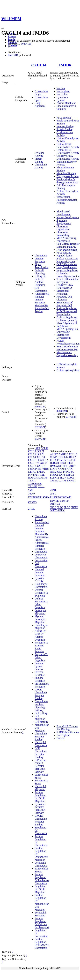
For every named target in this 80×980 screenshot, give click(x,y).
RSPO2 (70, 475)
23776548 (71, 417)
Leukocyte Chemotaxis (41, 556)
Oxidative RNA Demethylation (65, 286)
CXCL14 (39, 65)
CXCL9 (41, 466)
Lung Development (67, 267)
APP (38, 448)
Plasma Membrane (66, 103)
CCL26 (32, 454)
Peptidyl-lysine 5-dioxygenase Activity (68, 181)
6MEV (61, 510)
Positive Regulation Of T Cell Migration (40, 797)
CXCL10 (40, 457)
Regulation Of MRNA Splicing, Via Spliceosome (67, 329)
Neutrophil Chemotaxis (41, 744)
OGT (60, 472)
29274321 (40, 427)
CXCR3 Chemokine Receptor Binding (41, 820)
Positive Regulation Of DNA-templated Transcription (67, 311)
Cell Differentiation (67, 264)
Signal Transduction (42, 266)
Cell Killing (41, 713)
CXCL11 (33, 460)
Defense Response (40, 673)
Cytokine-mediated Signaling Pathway (40, 808)
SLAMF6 (42, 478)
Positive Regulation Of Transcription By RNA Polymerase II (67, 320)
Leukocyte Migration (40, 612)
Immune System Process (39, 666)
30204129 (26, 44)
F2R (30, 469)
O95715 (32, 502)
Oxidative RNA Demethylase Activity (68, 157)
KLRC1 (32, 472)
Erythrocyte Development (64, 336)
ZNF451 (71, 481)
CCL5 (31, 457)
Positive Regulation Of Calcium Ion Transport (42, 923)
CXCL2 (43, 463)
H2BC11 (55, 463)
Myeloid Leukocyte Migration (40, 619)
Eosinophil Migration (40, 914)
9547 (31, 490)
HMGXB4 (56, 466)
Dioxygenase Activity (68, 176)
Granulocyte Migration (41, 626)
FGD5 (53, 460)
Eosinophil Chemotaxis (41, 864)
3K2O (53, 507)
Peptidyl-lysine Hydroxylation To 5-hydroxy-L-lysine (67, 258)
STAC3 (70, 478)
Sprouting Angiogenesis (64, 222)
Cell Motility (41, 722)
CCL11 (45, 448)
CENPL (54, 457)
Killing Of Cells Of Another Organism (40, 281)
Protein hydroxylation (68, 370)
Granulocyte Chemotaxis (41, 585)
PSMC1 (54, 475)
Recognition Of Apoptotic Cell (65, 304)
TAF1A (54, 481)
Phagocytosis (63, 241)
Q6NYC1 (55, 504)
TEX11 (32, 481)
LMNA (41, 472)
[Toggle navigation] (3, 29)
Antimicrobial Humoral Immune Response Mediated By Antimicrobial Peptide (42, 303)
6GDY (53, 510)
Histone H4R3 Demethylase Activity (68, 151)
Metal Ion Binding (66, 173)
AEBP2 (54, 454)
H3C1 (63, 463)
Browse (12, 36)
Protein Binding (39, 160)
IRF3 (64, 466)
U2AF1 (62, 481)
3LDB (67, 507)
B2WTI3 (55, 501)
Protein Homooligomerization (68, 342)
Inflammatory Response (42, 685)
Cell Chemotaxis (41, 289)
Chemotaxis (41, 256)
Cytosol (61, 100)
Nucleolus (62, 94)
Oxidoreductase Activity (65, 134)
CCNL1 (73, 454)
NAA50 (62, 469)
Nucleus (61, 88)
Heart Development (67, 250)
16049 (31, 494)
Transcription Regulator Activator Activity (67, 200)
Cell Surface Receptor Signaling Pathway (68, 245)
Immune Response (40, 260)
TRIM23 (33, 486)
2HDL (32, 509)
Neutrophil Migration (40, 788)
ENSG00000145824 (39, 497)
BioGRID (13, 55)
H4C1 (70, 463)
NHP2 (53, 472)
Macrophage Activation (63, 292)
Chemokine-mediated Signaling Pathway (41, 706)
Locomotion (41, 560)
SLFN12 (55, 478)
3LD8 (60, 507)
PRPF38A (68, 472)
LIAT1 (54, 469)
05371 (53, 494)
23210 (53, 490)
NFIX (69, 469)
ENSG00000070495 (61, 497)
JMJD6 (65, 65)
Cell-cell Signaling (40, 272)
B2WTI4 (65, 501)
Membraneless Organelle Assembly (67, 354)
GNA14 (71, 460)
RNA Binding (64, 118)
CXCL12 (43, 460)
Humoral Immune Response (40, 572)
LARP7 (72, 466)
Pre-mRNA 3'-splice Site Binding (67, 728)
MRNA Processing (66, 238)
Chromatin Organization (63, 228)
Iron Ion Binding (65, 126)
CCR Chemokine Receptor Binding (41, 753)
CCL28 (40, 454)
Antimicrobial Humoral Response (42, 546)
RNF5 (62, 475)
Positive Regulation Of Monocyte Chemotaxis (42, 943)
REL (42, 475)
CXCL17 (33, 463)
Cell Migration (40, 717)
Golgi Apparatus (40, 104)
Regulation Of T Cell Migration (40, 889)
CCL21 (40, 451)
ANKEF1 (63, 454)
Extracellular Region (41, 93)
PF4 (30, 475)
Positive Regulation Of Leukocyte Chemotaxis (42, 879)
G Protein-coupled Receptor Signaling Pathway (40, 766)
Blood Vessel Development (64, 213)
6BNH (74, 507)
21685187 (40, 407)
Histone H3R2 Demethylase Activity (68, 146)
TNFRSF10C (35, 483)
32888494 (62, 411)
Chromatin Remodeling (63, 234)
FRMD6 (62, 460)
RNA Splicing (64, 253)
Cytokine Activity (40, 154)
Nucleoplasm (63, 91)
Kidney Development (68, 217)
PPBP (36, 475)
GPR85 (37, 469)
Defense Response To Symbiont (41, 593)
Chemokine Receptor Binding (41, 737)
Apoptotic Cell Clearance (64, 298)
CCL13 (32, 451)
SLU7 (63, 478)
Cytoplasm (62, 97)
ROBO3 (32, 478)
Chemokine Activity (41, 166)
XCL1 (41, 486)
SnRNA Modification (68, 732)
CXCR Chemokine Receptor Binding (41, 694)
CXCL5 (32, 466)
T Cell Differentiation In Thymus (68, 281)
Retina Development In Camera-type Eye (67, 348)
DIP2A (73, 457)
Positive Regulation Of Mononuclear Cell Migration (42, 902)
